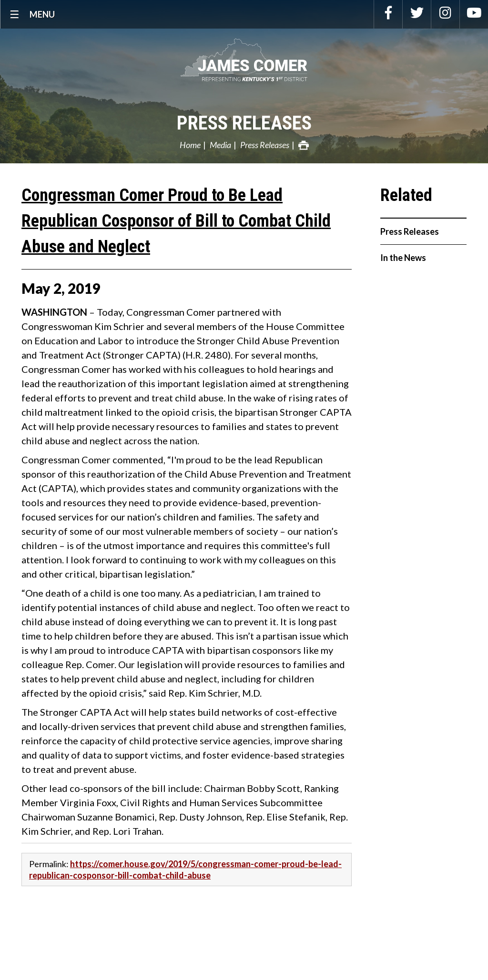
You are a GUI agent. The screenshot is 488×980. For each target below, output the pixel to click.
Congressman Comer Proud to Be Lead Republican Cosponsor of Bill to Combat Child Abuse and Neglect (176, 221)
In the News (403, 258)
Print (304, 145)
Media (220, 145)
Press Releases (244, 123)
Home (190, 145)
